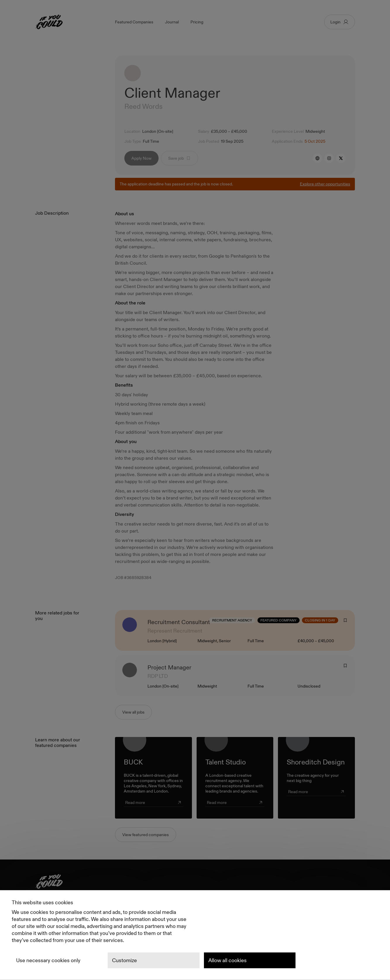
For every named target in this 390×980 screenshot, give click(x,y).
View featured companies (146, 835)
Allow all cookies (227, 960)
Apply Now (141, 158)
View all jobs (133, 712)
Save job (179, 158)
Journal (172, 22)
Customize (124, 960)
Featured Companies (134, 22)
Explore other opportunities (325, 184)
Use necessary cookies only (48, 960)
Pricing (197, 22)
